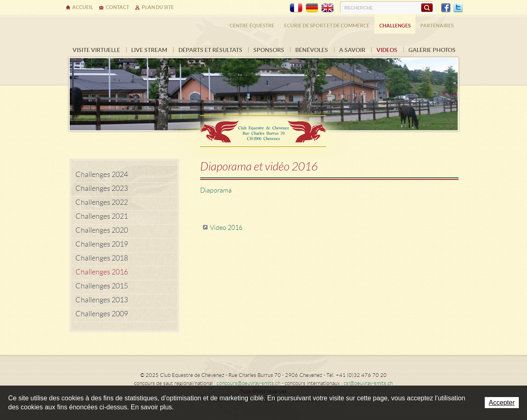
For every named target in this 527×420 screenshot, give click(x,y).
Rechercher (427, 7)
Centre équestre (252, 26)
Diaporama (216, 190)
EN (327, 8)
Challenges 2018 (102, 258)
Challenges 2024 (102, 175)
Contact (117, 7)
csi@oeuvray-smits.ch (368, 383)
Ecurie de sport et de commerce (327, 26)
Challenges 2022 (102, 202)
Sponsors (269, 50)
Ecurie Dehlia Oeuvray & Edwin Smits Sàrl (264, 128)
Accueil (83, 7)
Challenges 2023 (102, 188)
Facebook (446, 8)
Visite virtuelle (96, 50)
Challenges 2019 (102, 244)
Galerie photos (432, 50)
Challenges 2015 (102, 286)
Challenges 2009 (102, 314)
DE (312, 8)
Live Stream (149, 50)
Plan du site (158, 7)
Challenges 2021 (102, 216)
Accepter (502, 403)
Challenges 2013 (102, 300)
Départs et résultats (210, 50)
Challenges (395, 26)
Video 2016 (226, 228)
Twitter (458, 8)
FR (296, 8)
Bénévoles (312, 50)
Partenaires (437, 26)
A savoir (352, 50)
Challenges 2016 (102, 272)
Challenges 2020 (102, 230)
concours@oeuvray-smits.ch (249, 383)
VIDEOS (387, 50)
